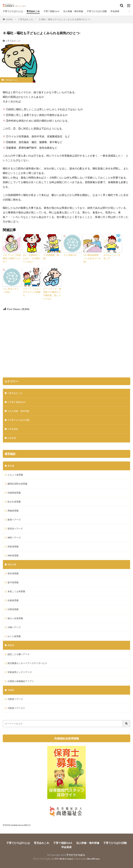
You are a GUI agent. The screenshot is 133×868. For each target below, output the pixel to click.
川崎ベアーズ (14, 627)
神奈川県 (12, 564)
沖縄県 (11, 690)
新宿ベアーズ (14, 520)
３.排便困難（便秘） (51, 257)
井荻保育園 (13, 547)
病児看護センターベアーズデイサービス (27, 663)
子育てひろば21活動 (97, 11)
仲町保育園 (13, 556)
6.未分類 (12, 438)
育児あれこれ (33, 11)
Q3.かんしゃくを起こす (112, 257)
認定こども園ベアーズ (19, 654)
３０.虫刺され (70, 255)
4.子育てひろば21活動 (19, 420)
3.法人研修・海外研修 (18, 411)
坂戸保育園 (13, 582)
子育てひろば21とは (13, 11)
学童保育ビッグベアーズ (20, 672)
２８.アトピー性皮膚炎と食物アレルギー (12, 258)
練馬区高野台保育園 (17, 484)
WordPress (93, 859)
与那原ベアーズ (15, 699)
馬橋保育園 (13, 511)
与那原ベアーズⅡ (16, 708)
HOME (9, 19)
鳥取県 (11, 645)
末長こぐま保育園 (16, 591)
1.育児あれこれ (26, 19)
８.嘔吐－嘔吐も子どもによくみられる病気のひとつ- (65, 19)
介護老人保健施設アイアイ (21, 681)
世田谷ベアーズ (15, 529)
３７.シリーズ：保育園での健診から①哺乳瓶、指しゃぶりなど (52, 294)
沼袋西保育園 (14, 493)
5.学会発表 (13, 429)
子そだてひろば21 (76, 855)
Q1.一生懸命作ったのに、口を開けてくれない (32, 258)
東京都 (11, 466)
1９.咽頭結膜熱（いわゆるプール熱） (92, 258)
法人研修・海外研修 (73, 11)
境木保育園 (13, 573)
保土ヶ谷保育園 (15, 618)
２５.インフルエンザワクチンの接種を (32, 292)
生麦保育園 (13, 600)
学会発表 (115, 11)
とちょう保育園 (15, 475)
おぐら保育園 (14, 636)
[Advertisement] (66, 344)
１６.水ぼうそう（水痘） (11, 290)
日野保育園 (13, 609)
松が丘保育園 (14, 502)
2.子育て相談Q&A (16, 402)
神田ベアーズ (14, 538)
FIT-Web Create (64, 859)
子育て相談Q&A (51, 11)
